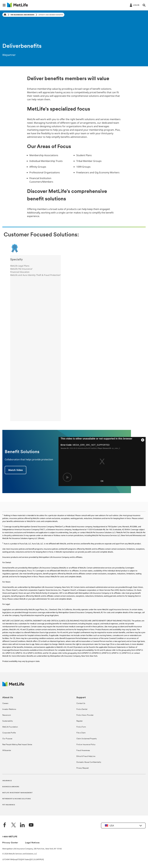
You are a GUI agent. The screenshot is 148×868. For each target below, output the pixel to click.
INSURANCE (7, 781)
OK (102, 481)
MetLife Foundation (10, 727)
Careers (5, 703)
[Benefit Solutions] (16, 470)
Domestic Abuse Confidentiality (89, 762)
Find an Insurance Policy (86, 745)
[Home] (5, 15)
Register (80, 721)
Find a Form (81, 727)
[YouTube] (31, 825)
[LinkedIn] (22, 825)
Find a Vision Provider (85, 715)
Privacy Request (83, 768)
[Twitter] (14, 825)
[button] (4, 5)
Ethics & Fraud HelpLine (86, 756)
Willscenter (7, 751)
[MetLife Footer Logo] (13, 685)
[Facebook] (5, 825)
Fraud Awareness (83, 751)
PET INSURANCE (9, 805)
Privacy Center (10, 843)
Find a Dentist (82, 709)
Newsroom (7, 715)
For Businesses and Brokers (22, 15)
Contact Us (81, 703)
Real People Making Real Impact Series (17, 745)
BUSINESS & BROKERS (11, 787)
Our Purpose (7, 739)
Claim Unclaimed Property (87, 739)
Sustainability (8, 721)
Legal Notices (32, 843)
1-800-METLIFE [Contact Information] (10, 837)
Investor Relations (9, 709)
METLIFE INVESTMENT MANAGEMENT (17, 793)
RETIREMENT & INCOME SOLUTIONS (17, 799)
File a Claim (81, 733)
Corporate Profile (9, 733)
